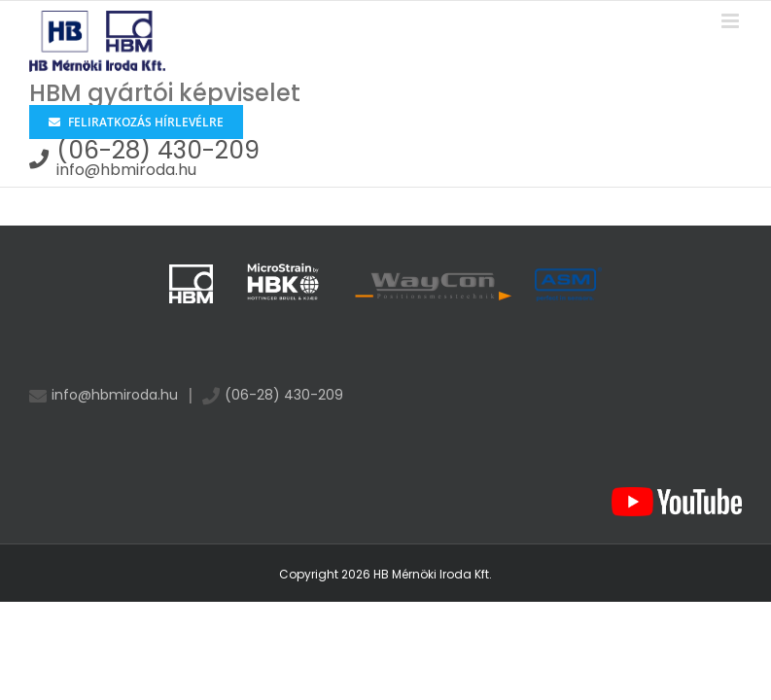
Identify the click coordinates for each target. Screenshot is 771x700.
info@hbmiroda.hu (126, 170)
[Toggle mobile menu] (732, 21)
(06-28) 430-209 (158, 150)
